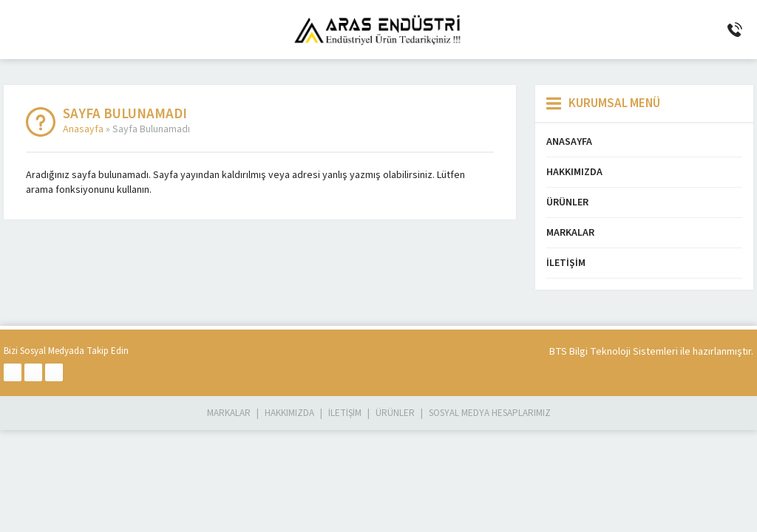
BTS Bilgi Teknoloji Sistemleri (614, 352)
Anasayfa (83, 129)
